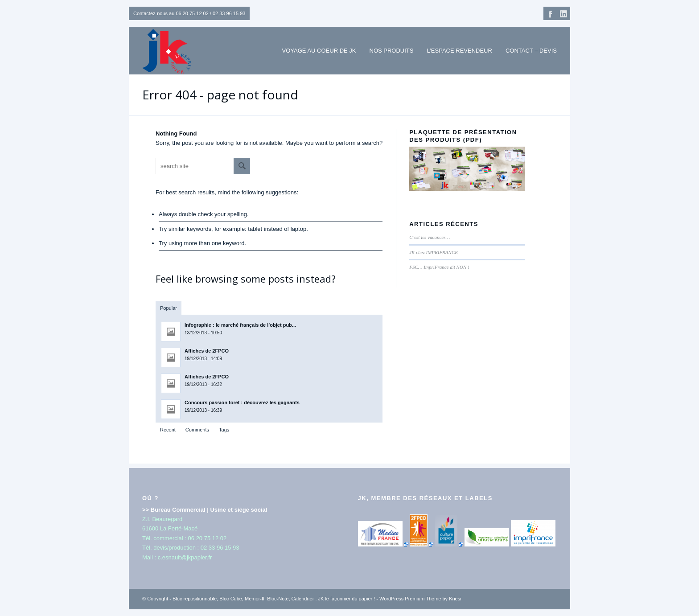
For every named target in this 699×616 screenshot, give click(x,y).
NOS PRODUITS (392, 51)
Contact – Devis (531, 51)
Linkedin (563, 13)
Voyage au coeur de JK (319, 51)
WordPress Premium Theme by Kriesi (420, 599)
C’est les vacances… (430, 237)
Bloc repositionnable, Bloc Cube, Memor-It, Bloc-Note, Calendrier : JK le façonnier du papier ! (274, 599)
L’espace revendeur (459, 51)
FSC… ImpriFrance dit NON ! (439, 267)
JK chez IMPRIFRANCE (434, 252)
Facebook (550, 13)
